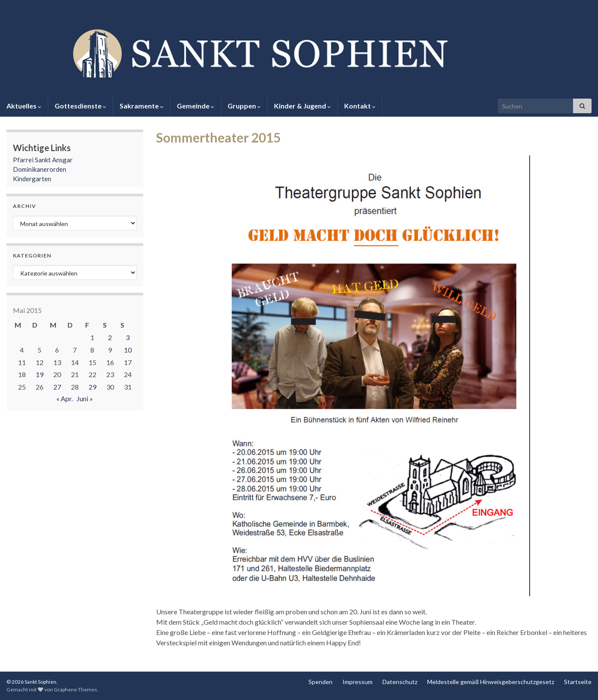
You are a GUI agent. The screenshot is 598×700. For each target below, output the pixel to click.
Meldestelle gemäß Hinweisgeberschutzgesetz (491, 682)
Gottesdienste (80, 106)
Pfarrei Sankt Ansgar (43, 160)
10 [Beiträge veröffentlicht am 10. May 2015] (128, 350)
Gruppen (244, 106)
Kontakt (360, 106)
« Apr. (65, 398)
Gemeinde (196, 106)
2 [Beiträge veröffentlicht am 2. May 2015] (110, 337)
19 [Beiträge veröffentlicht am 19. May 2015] (40, 374)
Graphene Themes (76, 689)
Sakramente (142, 106)
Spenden (321, 682)
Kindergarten (32, 179)
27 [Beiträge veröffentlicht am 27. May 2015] (57, 387)
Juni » (85, 398)
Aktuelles (24, 106)
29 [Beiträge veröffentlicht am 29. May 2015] (92, 387)
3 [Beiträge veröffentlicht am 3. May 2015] (128, 337)
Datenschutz (400, 682)
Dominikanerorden (40, 169)
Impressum (358, 682)
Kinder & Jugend (302, 106)
